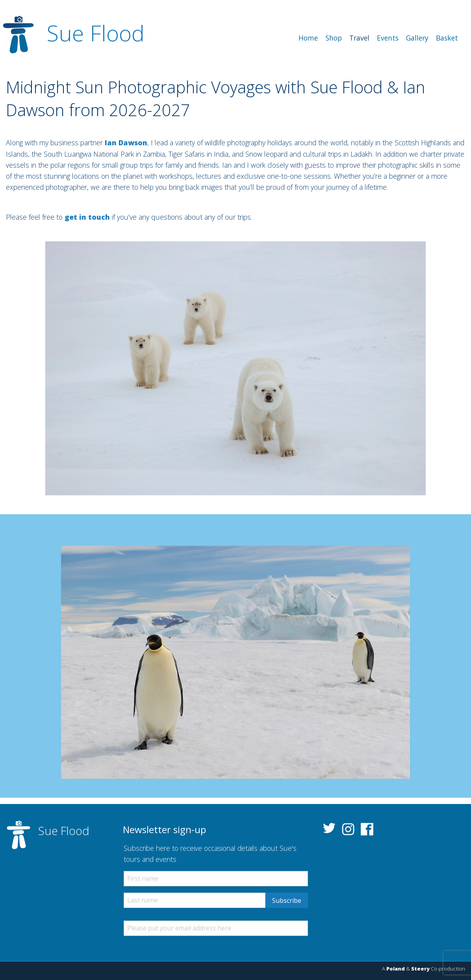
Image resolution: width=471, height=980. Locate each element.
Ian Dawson (126, 143)
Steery (420, 969)
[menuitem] (308, 38)
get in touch (87, 217)
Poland (396, 969)
